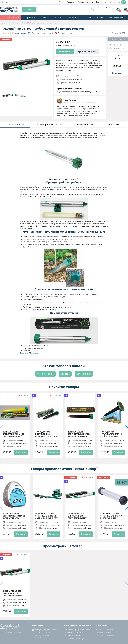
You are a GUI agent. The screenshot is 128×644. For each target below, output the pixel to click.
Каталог (29, 9)
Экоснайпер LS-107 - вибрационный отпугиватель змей (78, 516)
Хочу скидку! (118, 45)
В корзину (65, 52)
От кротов (57, 18)
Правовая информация (74, 639)
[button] (127, 428)
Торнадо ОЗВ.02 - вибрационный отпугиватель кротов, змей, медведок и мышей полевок (48, 434)
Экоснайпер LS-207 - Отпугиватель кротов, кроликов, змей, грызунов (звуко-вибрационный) (111, 516)
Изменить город (118, 73)
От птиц (87, 18)
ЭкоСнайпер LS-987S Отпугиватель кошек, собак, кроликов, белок (47, 516)
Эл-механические (45, 374)
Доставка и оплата (104, 630)
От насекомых (72, 18)
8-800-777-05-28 (103, 8)
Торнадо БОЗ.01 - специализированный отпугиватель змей (14, 434)
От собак (100, 18)
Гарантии (71, 2)
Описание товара (15, 124)
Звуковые (65, 374)
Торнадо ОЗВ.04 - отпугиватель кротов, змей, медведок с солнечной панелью (111, 434)
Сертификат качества (65, 33)
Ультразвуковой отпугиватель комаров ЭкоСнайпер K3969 (14, 516)
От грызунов (29, 18)
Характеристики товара (49, 124)
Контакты (107, 2)
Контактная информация (75, 633)
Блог (98, 2)
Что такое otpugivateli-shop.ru (78, 630)
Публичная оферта (72, 636)
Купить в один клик (87, 52)
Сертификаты (113, 124)
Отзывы (120, 2)
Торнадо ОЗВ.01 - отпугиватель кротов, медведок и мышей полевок (79, 434)
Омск (5, 2)
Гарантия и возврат (105, 636)
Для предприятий (11, 18)
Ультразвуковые (116, 18)
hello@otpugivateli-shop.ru (45, 630)
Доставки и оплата (85, 2)
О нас (61, 2)
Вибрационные (84, 374)
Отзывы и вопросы (83, 124)
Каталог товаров (103, 633)
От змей (44, 18)
